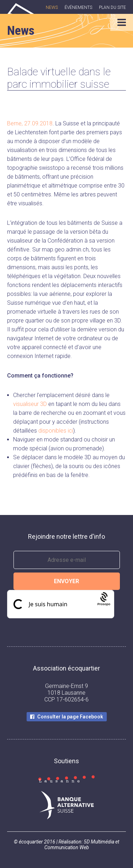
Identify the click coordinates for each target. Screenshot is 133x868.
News (52, 7)
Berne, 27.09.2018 (30, 123)
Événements (78, 7)
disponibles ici (56, 431)
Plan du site (112, 7)
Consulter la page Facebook (70, 717)
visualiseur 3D (30, 404)
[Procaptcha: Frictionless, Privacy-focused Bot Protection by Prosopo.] (104, 604)
